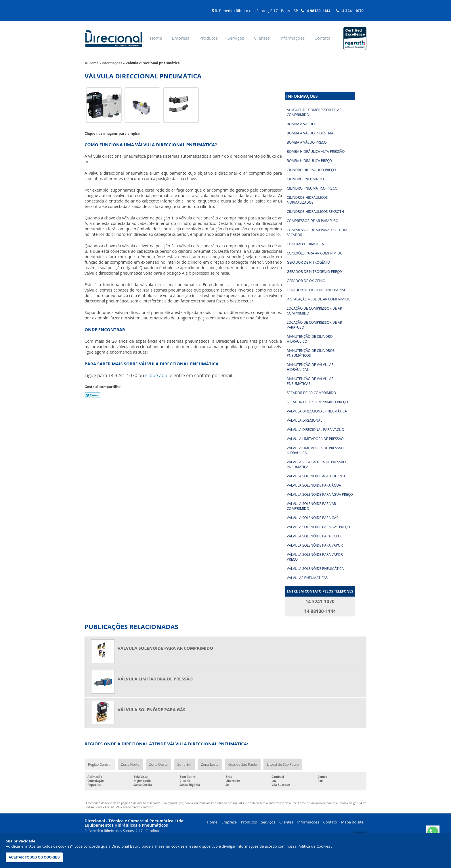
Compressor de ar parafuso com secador (317, 232)
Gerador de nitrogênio (308, 262)
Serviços (236, 38)
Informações (292, 38)
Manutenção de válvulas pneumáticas (310, 381)
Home (156, 38)
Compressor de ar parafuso (313, 221)
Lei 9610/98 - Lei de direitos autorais (129, 807)
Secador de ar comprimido (311, 393)
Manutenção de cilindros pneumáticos (311, 353)
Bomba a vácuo (301, 124)
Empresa (181, 38)
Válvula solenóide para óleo (314, 536)
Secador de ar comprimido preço (317, 402)
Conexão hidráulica (305, 244)
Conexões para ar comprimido (315, 253)
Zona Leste (210, 764)
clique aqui (157, 375)
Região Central (100, 764)
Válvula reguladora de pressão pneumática (316, 464)
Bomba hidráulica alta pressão (316, 152)
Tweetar (92, 395)
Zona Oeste (158, 764)
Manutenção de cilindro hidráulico (310, 339)
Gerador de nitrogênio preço (314, 272)
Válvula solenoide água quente (316, 476)
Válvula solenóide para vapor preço (315, 557)
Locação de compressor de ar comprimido (314, 311)
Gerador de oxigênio (306, 281)
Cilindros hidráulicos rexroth (315, 212)
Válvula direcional (304, 420)
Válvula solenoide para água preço (320, 494)
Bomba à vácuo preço (307, 142)
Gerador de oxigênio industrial (316, 290)
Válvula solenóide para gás (313, 518)
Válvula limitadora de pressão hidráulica (315, 450)
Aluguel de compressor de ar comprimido (314, 112)
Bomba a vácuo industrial (311, 133)
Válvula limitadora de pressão (315, 439)
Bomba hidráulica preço (309, 161)
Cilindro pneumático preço (312, 188)
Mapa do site (352, 822)
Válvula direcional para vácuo (316, 430)
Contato (322, 38)
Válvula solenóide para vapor (315, 545)
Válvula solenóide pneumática (315, 569)
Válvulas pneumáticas (307, 578)
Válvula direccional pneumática (317, 411)
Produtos (209, 38)
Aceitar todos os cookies (34, 857)
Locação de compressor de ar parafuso (314, 325)
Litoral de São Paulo (283, 764)
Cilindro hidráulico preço (311, 170)
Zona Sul (184, 764)
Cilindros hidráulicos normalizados (307, 200)
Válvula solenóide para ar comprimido (311, 506)
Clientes (262, 38)
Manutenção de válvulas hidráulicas (310, 367)
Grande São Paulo (243, 764)
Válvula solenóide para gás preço (318, 527)
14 (316, 11)
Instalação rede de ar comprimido (319, 299)
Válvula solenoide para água (314, 485)
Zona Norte (130, 764)
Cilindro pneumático (306, 179)
